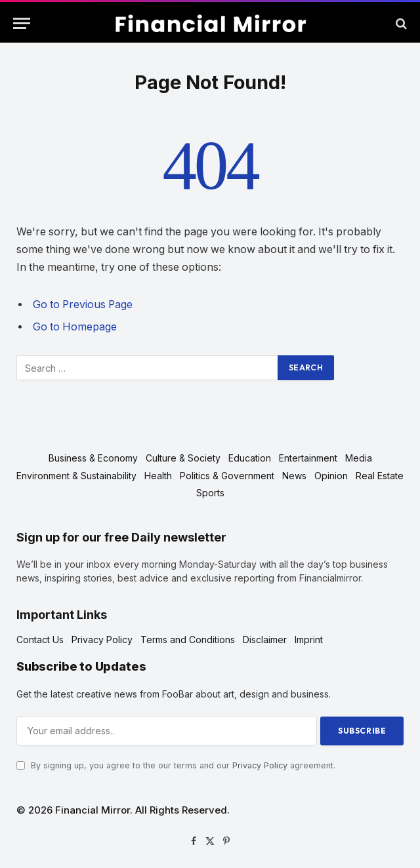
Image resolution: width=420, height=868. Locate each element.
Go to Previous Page (83, 305)
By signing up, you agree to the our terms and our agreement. (176, 765)
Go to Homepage (75, 327)
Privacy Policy (260, 765)
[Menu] (22, 23)
